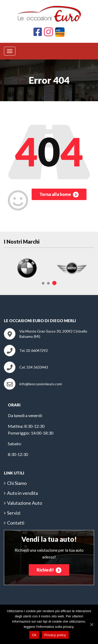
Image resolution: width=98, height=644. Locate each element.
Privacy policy (55, 635)
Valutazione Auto (25, 503)
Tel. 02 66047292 (34, 350)
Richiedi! (49, 570)
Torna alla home (59, 195)
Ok (34, 635)
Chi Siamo (17, 483)
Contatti (16, 523)
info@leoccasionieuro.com (41, 384)
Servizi (14, 513)
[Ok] (91, 624)
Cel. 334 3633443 (34, 367)
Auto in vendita (22, 493)
